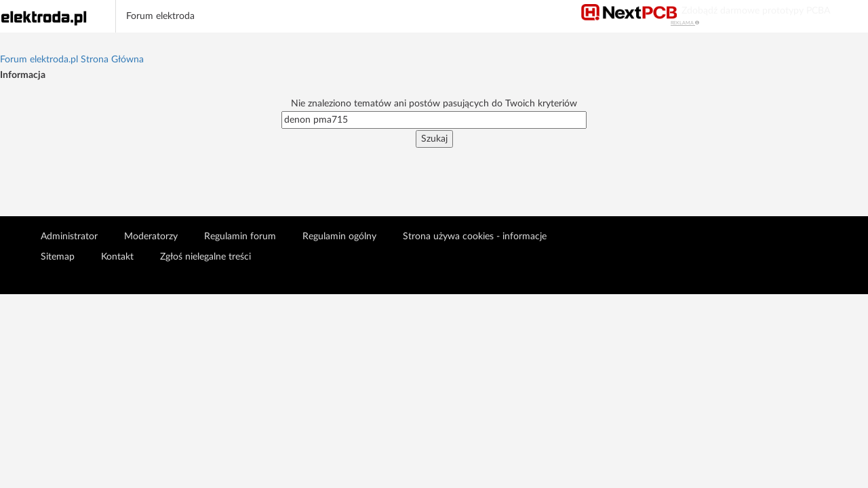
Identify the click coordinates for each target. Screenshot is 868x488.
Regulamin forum (240, 237)
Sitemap (58, 257)
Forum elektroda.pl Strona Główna (72, 60)
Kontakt (117, 257)
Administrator (69, 237)
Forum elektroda (160, 16)
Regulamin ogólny (339, 237)
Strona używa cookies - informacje (475, 237)
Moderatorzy (151, 237)
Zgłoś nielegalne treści (205, 257)
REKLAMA (685, 23)
